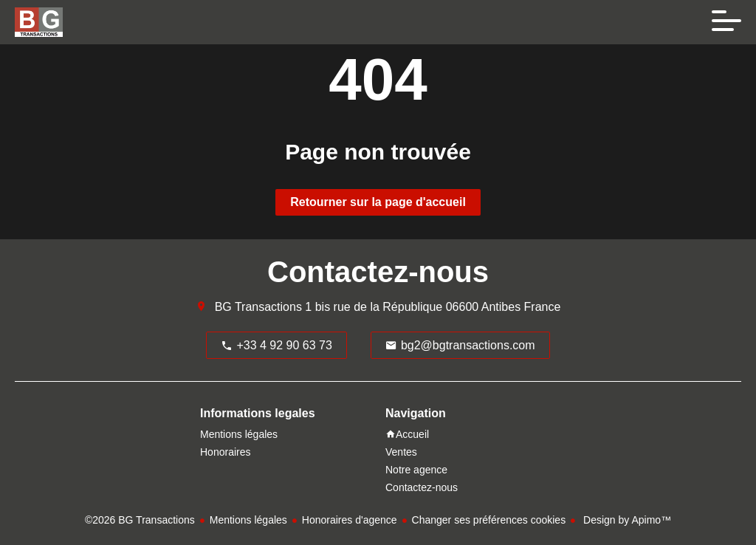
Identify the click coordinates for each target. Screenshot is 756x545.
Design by (626, 520)
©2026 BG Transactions (140, 520)
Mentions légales (248, 520)
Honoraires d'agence (350, 520)
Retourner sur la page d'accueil (378, 202)
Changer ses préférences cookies (489, 520)
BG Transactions (258, 307)
